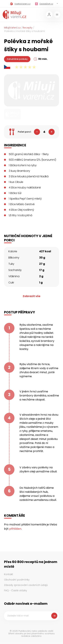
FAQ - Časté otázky (16, 590)
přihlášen (15, 529)
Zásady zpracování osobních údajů (26, 585)
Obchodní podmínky (17, 580)
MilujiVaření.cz (12, 28)
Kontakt (9, 574)
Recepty (28, 28)
